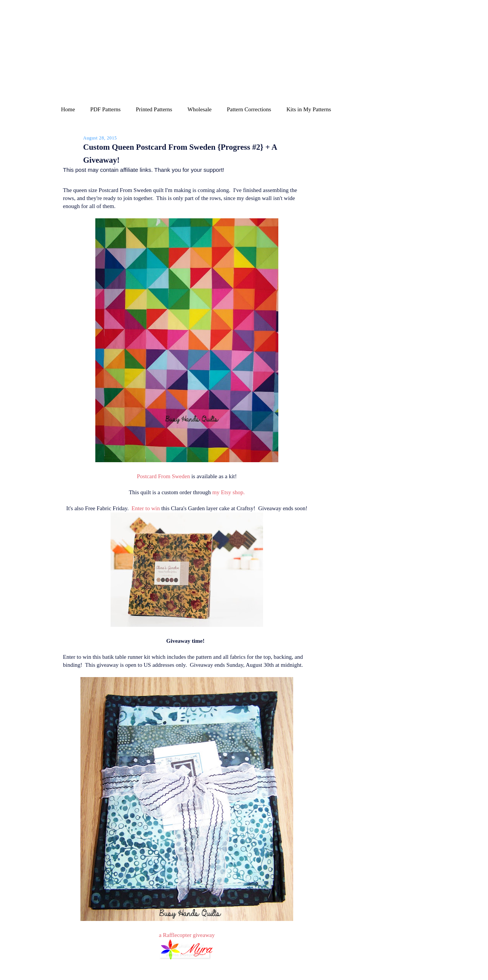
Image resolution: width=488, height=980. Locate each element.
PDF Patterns (106, 109)
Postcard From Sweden (163, 476)
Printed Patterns (154, 109)
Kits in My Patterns (309, 109)
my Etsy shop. (229, 492)
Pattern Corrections (249, 109)
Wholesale (200, 109)
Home (68, 109)
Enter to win (146, 508)
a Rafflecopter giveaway (187, 935)
